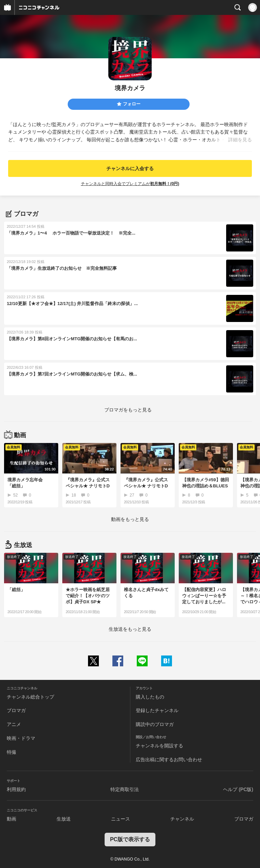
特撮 (12, 752)
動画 (12, 819)
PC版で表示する (130, 839)
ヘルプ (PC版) (238, 789)
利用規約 (16, 789)
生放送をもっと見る (130, 629)
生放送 (64, 819)
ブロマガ (16, 710)
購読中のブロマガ (155, 724)
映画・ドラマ (21, 738)
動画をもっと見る (130, 519)
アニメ (14, 724)
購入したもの (150, 697)
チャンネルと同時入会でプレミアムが (130, 184)
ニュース (121, 819)
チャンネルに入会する (130, 168)
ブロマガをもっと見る (128, 410)
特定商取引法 (125, 789)
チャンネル (182, 819)
